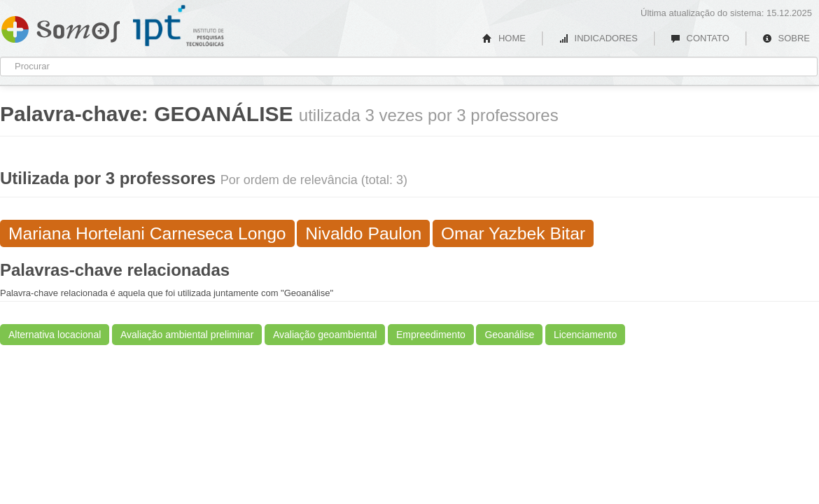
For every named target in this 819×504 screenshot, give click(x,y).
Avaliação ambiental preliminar (187, 335)
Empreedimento (431, 335)
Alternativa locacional (55, 335)
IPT (178, 26)
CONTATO (700, 38)
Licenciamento (585, 335)
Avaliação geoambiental (325, 335)
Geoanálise (509, 335)
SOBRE (786, 38)
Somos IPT (61, 27)
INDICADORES (598, 38)
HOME (504, 38)
